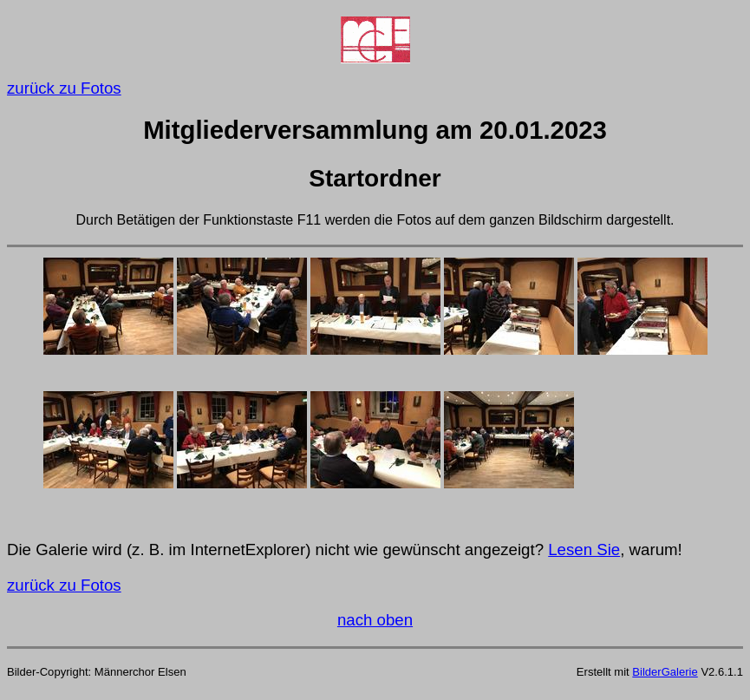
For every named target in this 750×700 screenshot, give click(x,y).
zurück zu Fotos (64, 88)
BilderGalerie (665, 672)
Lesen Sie (584, 550)
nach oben (375, 620)
